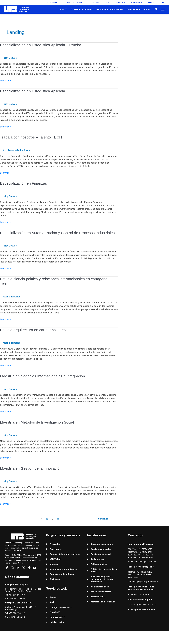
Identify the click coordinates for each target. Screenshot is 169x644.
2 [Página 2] (47, 519)
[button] (156, 9)
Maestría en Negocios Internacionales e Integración (42, 376)
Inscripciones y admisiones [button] (110, 9)
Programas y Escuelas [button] (82, 9)
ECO (107, 2)
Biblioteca (120, 2)
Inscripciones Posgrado (141, 567)
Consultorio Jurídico (73, 2)
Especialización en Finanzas (23, 183)
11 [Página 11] (58, 519)
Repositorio (136, 2)
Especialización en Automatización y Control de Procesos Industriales (57, 233)
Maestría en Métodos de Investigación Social (37, 422)
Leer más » (6, 80)
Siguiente (104, 519)
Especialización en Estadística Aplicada (33, 91)
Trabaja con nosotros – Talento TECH (31, 137)
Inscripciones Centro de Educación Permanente (141, 588)
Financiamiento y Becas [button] (138, 9)
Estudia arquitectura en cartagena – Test (33, 330)
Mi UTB (151, 2)
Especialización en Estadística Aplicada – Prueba (41, 45)
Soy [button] (162, 2)
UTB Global (52, 2)
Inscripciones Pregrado (141, 544)
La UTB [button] (64, 9)
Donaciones (94, 2)
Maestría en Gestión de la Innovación (31, 468)
